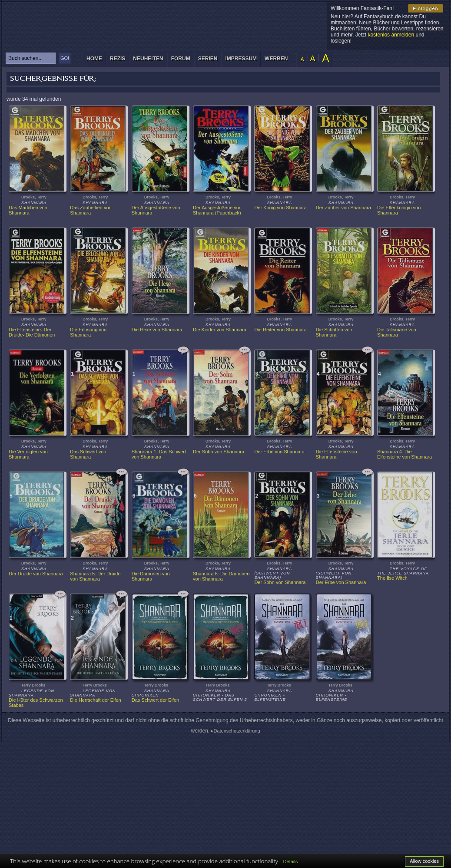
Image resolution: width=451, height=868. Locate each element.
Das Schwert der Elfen (155, 700)
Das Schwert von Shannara (89, 454)
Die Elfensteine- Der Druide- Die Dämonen (32, 332)
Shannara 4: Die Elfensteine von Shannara (405, 454)
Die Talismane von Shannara (397, 332)
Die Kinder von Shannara (220, 330)
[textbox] (31, 58)
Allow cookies (424, 861)
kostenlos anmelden (391, 35)
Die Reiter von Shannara (280, 330)
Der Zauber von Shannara (343, 208)
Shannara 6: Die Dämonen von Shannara (222, 576)
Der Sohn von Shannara (219, 452)
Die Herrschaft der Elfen (95, 700)
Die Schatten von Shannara (335, 332)
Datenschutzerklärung (237, 731)
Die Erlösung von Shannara (89, 332)
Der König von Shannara (280, 208)
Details (291, 861)
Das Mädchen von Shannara (29, 210)
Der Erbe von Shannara (279, 452)
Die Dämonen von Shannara (151, 576)
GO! (65, 58)
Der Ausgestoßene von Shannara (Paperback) (218, 210)
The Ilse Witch (392, 578)
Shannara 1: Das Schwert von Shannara (159, 454)
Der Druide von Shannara (36, 574)
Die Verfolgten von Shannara (29, 454)
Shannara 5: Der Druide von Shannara (96, 576)
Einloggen (426, 8)
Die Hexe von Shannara (157, 330)
